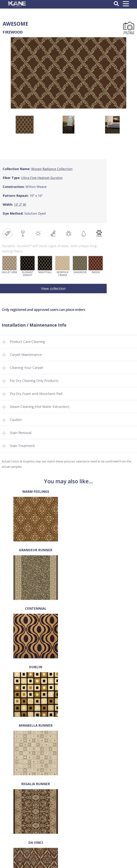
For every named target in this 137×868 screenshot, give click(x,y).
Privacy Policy (68, 825)
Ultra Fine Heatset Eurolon (42, 178)
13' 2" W (20, 204)
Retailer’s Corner (69, 800)
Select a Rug (69, 785)
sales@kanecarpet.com (69, 750)
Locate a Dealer (68, 796)
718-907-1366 (71, 745)
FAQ (68, 793)
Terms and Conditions (68, 821)
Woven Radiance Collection (52, 169)
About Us (69, 781)
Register (68, 847)
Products (69, 789)
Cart (69, 804)
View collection (53, 289)
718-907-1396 (68, 740)
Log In (69, 843)
